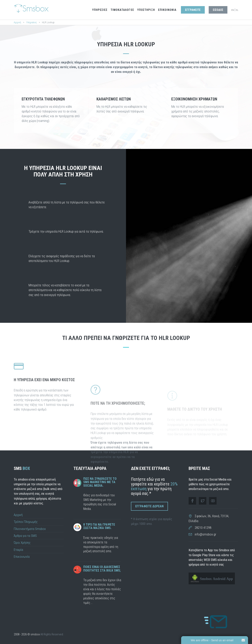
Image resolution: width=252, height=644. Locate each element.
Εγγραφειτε (193, 10)
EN (233, 10)
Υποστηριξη (146, 10)
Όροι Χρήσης (22, 543)
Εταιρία (18, 550)
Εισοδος (218, 10)
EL (237, 10)
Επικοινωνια (167, 10)
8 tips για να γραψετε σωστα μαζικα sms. (99, 526)
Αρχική (17, 22)
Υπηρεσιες (100, 10)
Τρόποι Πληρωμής (26, 522)
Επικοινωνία (22, 557)
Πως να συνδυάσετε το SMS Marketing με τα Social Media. (100, 482)
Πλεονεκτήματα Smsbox (30, 529)
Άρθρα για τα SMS (25, 536)
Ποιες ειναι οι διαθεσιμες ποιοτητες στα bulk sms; (102, 569)
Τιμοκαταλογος (122, 10)
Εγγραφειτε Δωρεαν (149, 506)
